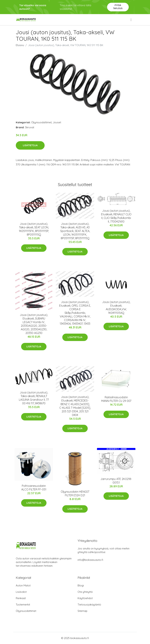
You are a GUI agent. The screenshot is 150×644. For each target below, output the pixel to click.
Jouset (57, 122)
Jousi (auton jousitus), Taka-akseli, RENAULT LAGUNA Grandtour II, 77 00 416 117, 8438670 (34, 398)
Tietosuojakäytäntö (89, 605)
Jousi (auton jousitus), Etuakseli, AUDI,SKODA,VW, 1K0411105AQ (116, 307)
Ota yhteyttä (85, 592)
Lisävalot (21, 592)
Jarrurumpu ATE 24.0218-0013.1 (116, 481)
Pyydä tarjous (118, 7)
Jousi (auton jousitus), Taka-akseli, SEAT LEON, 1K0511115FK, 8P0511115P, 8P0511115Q (34, 229)
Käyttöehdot (85, 598)
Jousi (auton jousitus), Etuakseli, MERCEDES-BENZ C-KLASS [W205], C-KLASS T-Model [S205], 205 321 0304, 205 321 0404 (75, 406)
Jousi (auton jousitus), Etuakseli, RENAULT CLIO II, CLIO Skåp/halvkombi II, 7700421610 (116, 216)
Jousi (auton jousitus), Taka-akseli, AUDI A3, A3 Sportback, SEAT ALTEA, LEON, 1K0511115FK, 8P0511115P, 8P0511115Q (75, 231)
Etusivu (20, 45)
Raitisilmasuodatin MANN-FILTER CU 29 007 (116, 399)
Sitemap (82, 611)
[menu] (131, 20)
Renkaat (21, 598)
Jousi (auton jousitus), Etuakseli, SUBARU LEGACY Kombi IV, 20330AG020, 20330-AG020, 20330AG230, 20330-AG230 (34, 324)
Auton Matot (23, 585)
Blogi (81, 585)
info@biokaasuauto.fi (90, 560)
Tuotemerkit (23, 605)
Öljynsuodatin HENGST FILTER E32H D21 (75, 493)
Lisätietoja (30, 145)
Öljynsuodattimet (41, 122)
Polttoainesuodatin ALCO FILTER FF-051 (34, 488)
